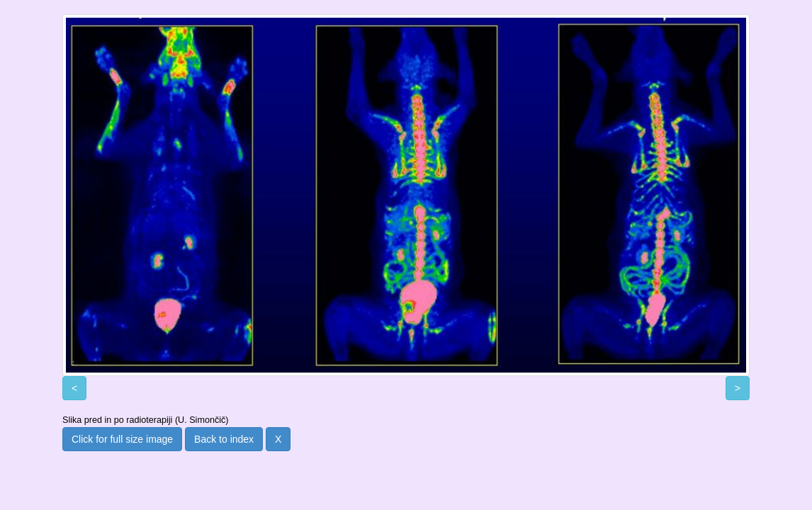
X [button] (278, 439)
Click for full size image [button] (122, 439)
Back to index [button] (224, 439)
